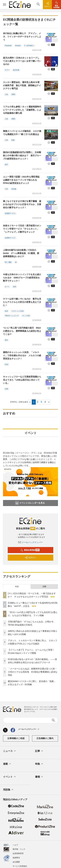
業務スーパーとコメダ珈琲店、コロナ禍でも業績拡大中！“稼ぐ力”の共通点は (22, 133)
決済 (15, 287)
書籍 (39, 777)
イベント (10, 777)
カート (7, 287)
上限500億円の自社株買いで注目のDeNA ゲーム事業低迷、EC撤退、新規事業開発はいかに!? (21, 253)
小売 (6, 94)
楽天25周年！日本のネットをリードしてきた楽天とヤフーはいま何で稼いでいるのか (22, 61)
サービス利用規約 (20, 866)
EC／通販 (8, 262)
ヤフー (7, 70)
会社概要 (16, 862)
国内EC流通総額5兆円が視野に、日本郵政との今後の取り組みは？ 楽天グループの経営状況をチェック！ (22, 155)
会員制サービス (10, 213)
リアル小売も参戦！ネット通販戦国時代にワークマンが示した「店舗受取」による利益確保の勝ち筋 (22, 110)
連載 (7, 764)
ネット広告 (26, 316)
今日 (17, 587)
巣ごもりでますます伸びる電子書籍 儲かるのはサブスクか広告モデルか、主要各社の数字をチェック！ (22, 204)
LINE (7, 389)
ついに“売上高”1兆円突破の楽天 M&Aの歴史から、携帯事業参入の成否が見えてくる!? (22, 331)
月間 (44, 587)
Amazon (18, 46)
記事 (39, 751)
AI (16, 262)
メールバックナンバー (31, 542)
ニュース (10, 751)
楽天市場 (16, 70)
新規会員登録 (30, 550)
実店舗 (14, 189)
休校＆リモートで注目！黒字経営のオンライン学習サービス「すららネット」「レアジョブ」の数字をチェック (22, 229)
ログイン (30, 558)
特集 (39, 764)
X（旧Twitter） (29, 46)
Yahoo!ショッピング (12, 316)
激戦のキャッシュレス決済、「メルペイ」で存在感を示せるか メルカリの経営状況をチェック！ (22, 355)
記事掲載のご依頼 (16, 738)
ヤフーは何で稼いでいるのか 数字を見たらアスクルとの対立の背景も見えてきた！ (22, 302)
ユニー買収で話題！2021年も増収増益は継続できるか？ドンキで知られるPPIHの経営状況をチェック (21, 180)
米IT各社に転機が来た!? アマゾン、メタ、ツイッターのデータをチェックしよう (22, 37)
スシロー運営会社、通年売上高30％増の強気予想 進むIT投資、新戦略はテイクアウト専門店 (22, 85)
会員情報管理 (18, 853)
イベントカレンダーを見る (30, 503)
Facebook (8, 46)
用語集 (8, 790)
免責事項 (16, 858)
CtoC (7, 364)
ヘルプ (15, 845)
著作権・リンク (19, 849)
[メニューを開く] (5, 5)
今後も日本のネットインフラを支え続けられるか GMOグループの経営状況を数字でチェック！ (22, 278)
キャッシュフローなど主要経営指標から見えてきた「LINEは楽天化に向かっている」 (22, 380)
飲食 (13, 140)
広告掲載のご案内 (45, 738)
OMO (13, 94)
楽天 (6, 165)
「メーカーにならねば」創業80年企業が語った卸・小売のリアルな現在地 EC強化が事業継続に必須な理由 (33, 672)
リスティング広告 (18, 311)
